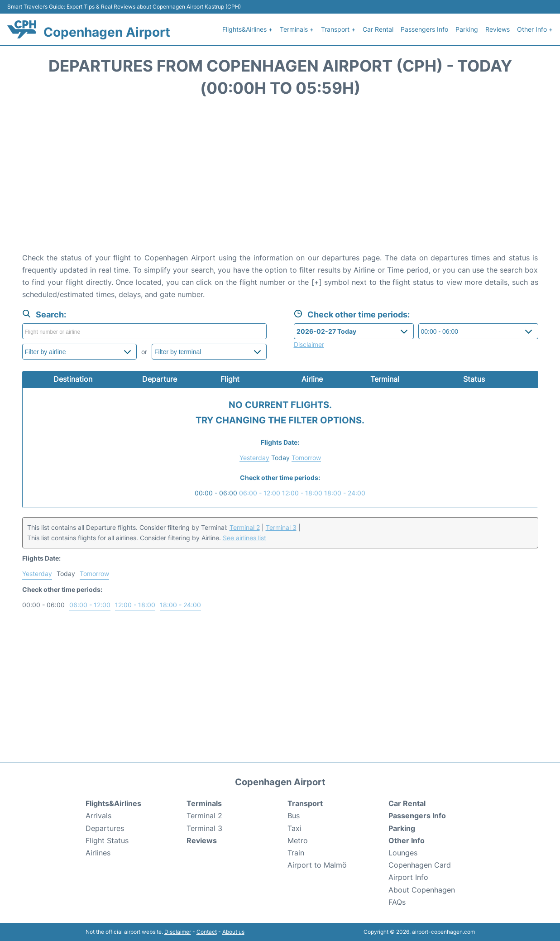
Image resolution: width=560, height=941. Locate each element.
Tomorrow (306, 458)
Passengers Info (424, 29)
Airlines (98, 853)
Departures (105, 828)
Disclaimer (178, 932)
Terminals (204, 803)
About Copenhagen (422, 890)
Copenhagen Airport (107, 32)
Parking (467, 29)
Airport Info (408, 877)
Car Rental (378, 29)
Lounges (403, 853)
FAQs (397, 902)
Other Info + (535, 29)
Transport (305, 803)
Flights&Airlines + (247, 29)
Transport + (338, 29)
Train (296, 853)
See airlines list (244, 538)
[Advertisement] (280, 179)
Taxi (294, 828)
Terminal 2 (245, 527)
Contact (207, 932)
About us (233, 932)
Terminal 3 (281, 527)
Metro (298, 840)
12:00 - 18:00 (302, 493)
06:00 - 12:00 (260, 493)
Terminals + (297, 29)
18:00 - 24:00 (345, 493)
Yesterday (254, 458)
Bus (294, 816)
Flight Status (107, 840)
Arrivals (98, 816)
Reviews (498, 29)
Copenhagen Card (420, 865)
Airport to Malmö (317, 865)
